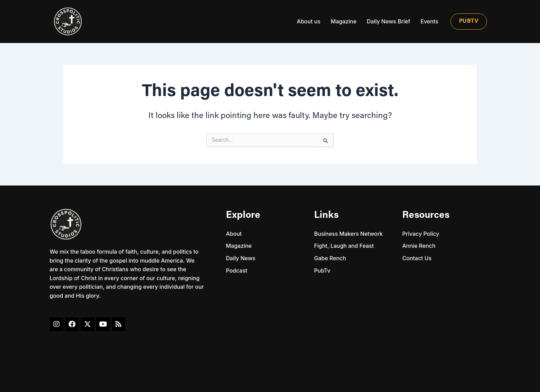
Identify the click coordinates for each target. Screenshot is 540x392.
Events (429, 21)
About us (309, 21)
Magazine (344, 21)
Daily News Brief (388, 21)
